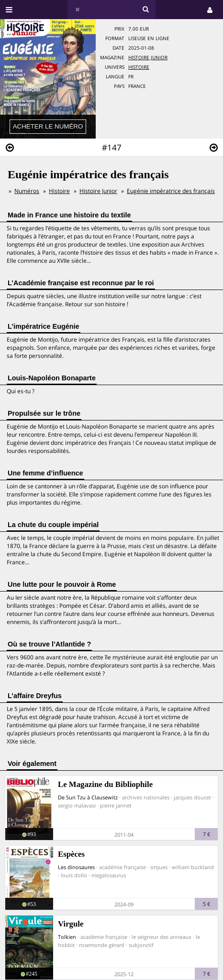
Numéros (27, 191)
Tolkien (67, 937)
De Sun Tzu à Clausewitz (88, 797)
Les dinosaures (76, 867)
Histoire (139, 67)
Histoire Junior (148, 58)
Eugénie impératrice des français (171, 191)
